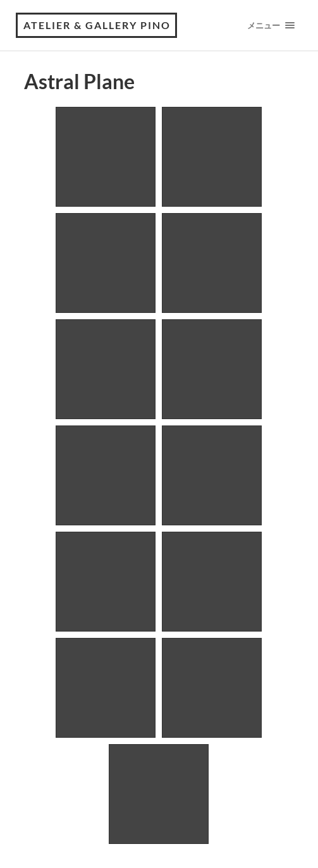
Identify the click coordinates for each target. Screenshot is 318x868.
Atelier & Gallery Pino (97, 25)
